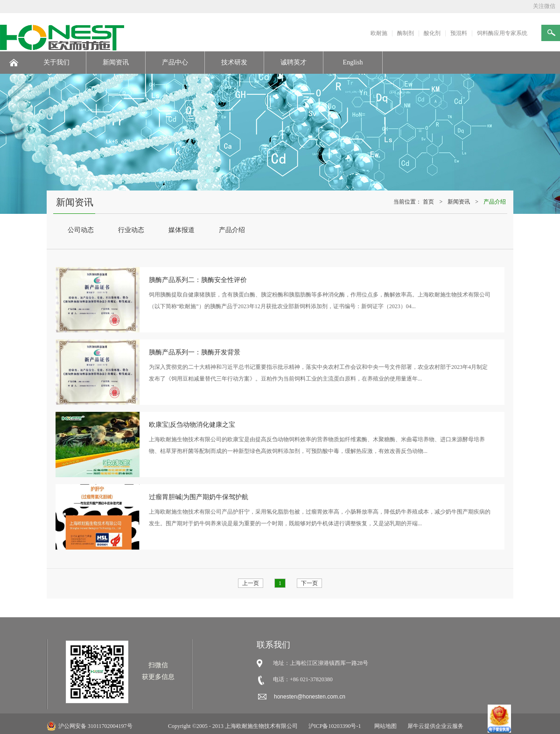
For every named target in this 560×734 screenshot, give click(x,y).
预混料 (459, 33)
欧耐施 (379, 33)
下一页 (309, 583)
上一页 (251, 583)
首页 (428, 202)
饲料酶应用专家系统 (502, 33)
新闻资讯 (459, 202)
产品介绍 (495, 202)
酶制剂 (406, 33)
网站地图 (384, 726)
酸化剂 (432, 33)
